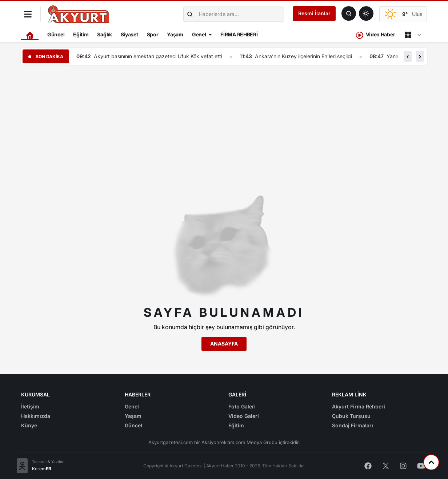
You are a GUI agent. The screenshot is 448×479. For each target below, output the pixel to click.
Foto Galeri (242, 406)
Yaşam (175, 34)
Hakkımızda (36, 416)
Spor (153, 34)
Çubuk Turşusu (351, 416)
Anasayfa (224, 344)
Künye (29, 425)
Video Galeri (244, 416)
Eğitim (81, 34)
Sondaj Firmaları (353, 425)
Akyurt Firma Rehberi (359, 406)
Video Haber (375, 35)
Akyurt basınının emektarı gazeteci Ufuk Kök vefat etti (160, 56)
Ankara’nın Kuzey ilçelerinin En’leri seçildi (305, 56)
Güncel (56, 34)
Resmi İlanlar (314, 13)
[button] (408, 56)
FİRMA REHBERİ (239, 34)
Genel (199, 34)
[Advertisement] (224, 121)
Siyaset (129, 34)
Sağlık (104, 34)
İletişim (30, 406)
